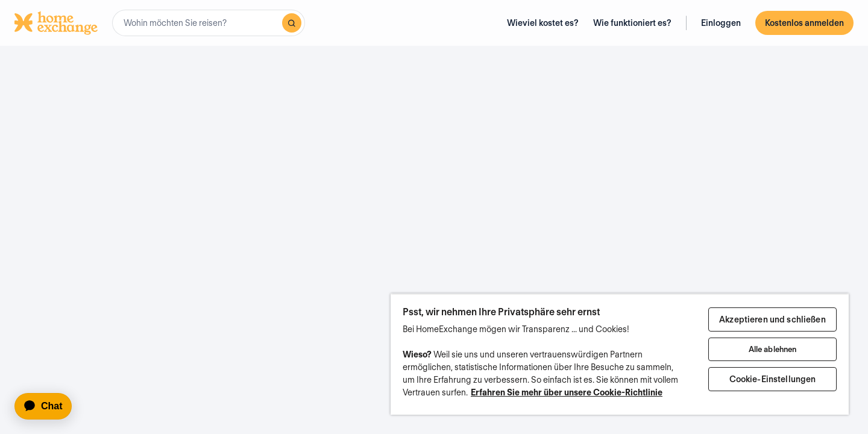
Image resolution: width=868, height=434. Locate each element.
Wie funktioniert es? (632, 23)
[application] (49, 406)
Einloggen (721, 23)
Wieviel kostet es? (543, 23)
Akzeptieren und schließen (772, 319)
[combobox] (209, 23)
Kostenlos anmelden (804, 23)
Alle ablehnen (773, 349)
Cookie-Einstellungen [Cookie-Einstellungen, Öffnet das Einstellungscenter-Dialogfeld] (773, 379)
